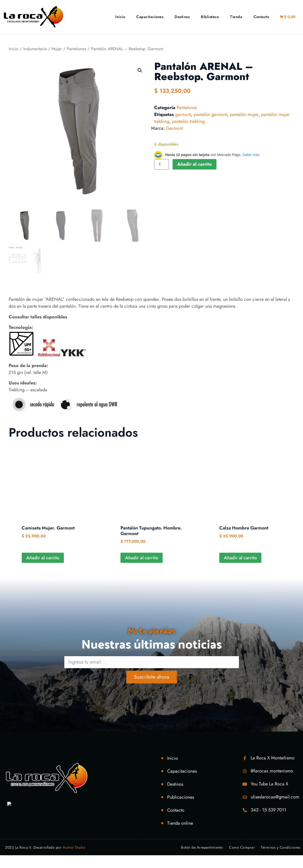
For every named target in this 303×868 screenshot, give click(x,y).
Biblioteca (210, 17)
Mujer (57, 49)
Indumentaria (35, 49)
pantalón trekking (188, 121)
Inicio (120, 17)
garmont (183, 114)
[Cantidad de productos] (162, 164)
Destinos (182, 17)
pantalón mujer (244, 114)
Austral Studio (74, 847)
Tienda (236, 17)
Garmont (174, 128)
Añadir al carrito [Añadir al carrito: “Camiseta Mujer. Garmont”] (43, 558)
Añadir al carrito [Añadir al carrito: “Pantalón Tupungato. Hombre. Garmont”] (142, 558)
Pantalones (77, 49)
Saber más (251, 155)
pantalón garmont (210, 114)
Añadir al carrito (195, 164)
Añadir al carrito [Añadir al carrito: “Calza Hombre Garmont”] (240, 558)
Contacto (261, 17)
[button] (140, 70)
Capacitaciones (150, 17)
